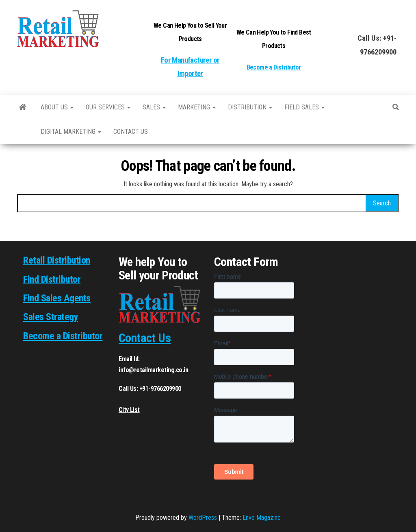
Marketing (197, 107)
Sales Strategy (51, 317)
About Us (57, 107)
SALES (154, 107)
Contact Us (145, 338)
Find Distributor (52, 279)
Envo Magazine (262, 518)
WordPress (203, 518)
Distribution (250, 107)
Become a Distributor (274, 67)
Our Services (108, 107)
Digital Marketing (71, 132)
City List (129, 410)
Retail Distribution (57, 260)
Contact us (131, 132)
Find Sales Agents (57, 298)
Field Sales (304, 107)
